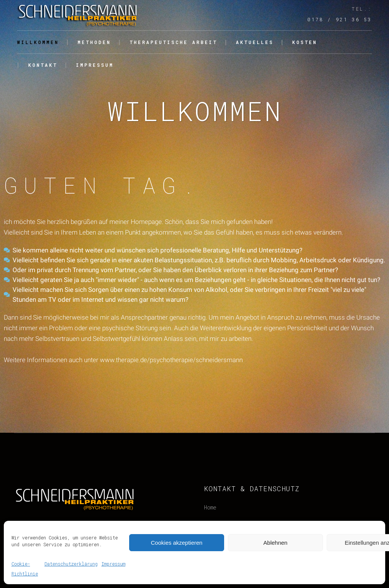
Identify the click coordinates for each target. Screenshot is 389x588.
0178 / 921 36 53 (340, 19)
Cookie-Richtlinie (25, 569)
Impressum (113, 564)
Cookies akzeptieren (177, 543)
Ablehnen (275, 543)
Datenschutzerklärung (71, 564)
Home (210, 507)
